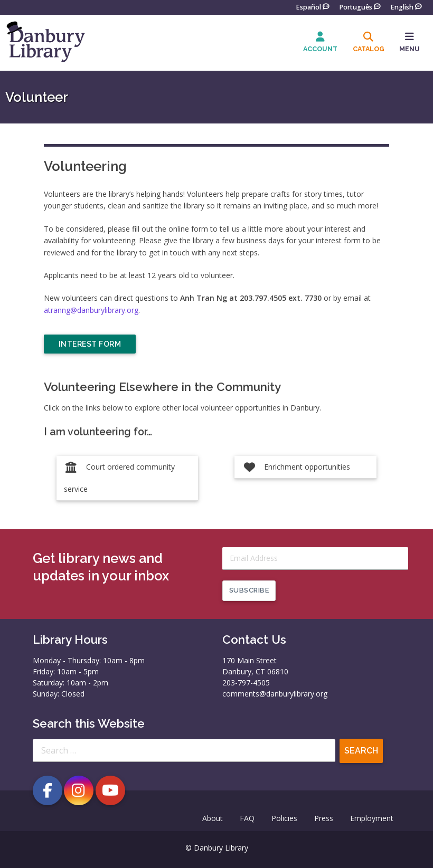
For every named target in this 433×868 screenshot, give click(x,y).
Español (308, 7)
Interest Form (90, 344)
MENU (410, 49)
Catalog (369, 49)
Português (356, 7)
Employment (372, 818)
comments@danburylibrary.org (275, 694)
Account (320, 49)
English (402, 7)
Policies (284, 818)
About (213, 818)
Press (324, 818)
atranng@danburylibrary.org (91, 310)
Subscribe (249, 590)
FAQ (247, 818)
